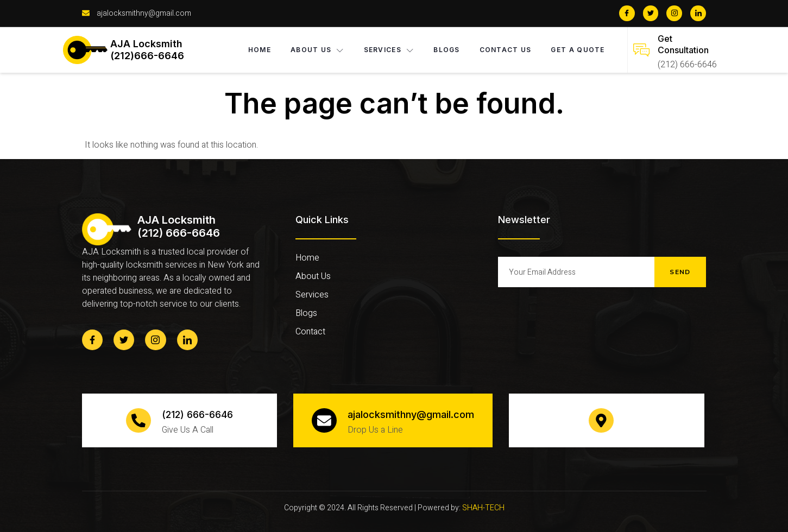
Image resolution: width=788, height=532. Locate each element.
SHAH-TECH (483, 508)
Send (680, 272)
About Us (317, 50)
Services (389, 50)
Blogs (447, 50)
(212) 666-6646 (197, 414)
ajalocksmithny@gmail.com (411, 414)
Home (260, 50)
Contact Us (506, 50)
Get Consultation (683, 44)
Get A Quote (578, 50)
